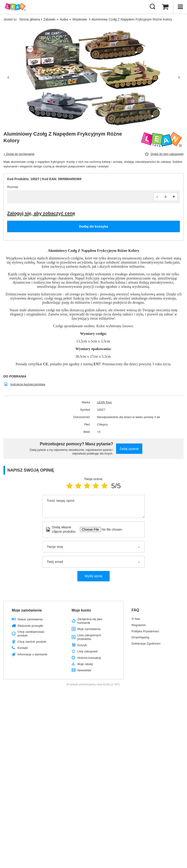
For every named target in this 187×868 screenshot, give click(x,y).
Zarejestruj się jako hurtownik (90, 621)
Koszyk (82, 645)
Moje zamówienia (89, 629)
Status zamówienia (30, 619)
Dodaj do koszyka (94, 226)
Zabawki (49, 19)
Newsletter (84, 670)
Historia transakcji (89, 658)
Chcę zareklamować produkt (31, 634)
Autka (64, 19)
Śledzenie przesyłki (30, 626)
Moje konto (81, 610)
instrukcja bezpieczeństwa (28, 384)
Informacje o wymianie (32, 654)
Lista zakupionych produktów (89, 637)
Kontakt (23, 648)
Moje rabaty (85, 664)
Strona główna (30, 19)
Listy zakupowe (88, 651)
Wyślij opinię (93, 576)
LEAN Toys (104, 402)
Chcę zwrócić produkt (32, 642)
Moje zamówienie (27, 610)
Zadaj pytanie (129, 449)
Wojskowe (80, 19)
